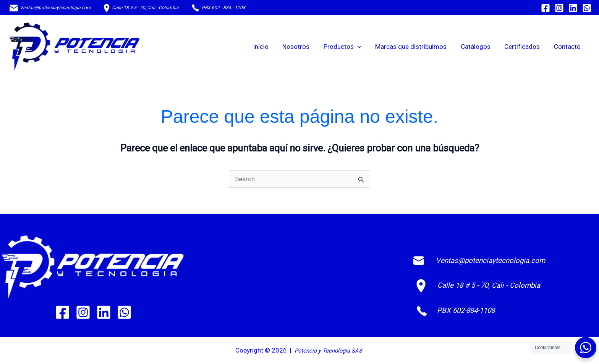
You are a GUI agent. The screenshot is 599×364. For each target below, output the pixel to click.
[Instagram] (559, 8)
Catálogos (478, 47)
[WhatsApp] (587, 8)
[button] (362, 47)
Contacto (568, 47)
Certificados (524, 47)
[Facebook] (546, 8)
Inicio (267, 47)
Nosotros (301, 47)
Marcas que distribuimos (414, 47)
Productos (347, 47)
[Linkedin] (573, 8)
